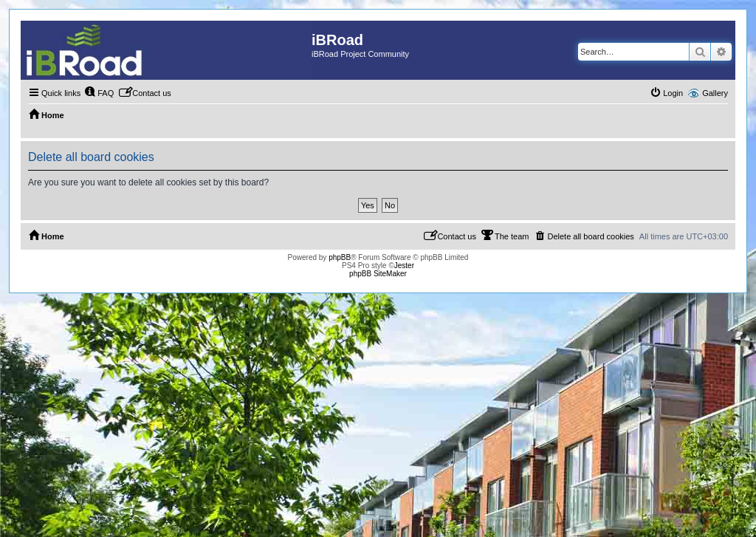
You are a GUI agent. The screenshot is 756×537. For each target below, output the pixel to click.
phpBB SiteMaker (378, 274)
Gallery (715, 93)
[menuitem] (99, 93)
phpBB (340, 257)
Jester (404, 266)
